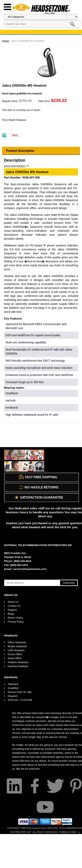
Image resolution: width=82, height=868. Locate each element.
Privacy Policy (16, 622)
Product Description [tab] (20, 151)
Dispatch (13, 696)
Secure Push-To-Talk (20, 692)
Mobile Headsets (17, 646)
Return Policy (15, 618)
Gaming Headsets (18, 666)
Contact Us (14, 606)
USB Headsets (16, 650)
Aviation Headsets (18, 662)
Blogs (11, 614)
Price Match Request (14, 120)
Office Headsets (17, 642)
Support (12, 610)
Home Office (15, 654)
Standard (13, 684)
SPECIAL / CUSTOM (20, 700)
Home (5, 41)
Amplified (13, 688)
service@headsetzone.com (30, 569)
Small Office (15, 658)
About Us (11, 595)
